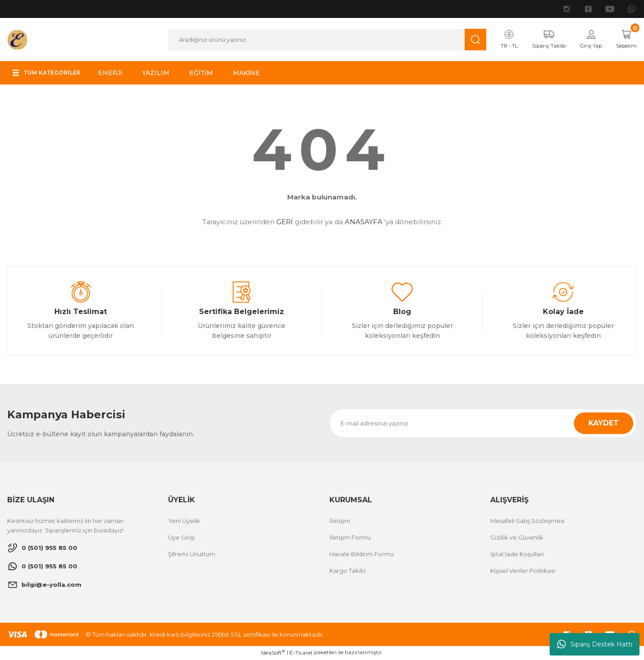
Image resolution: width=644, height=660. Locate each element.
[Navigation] (52, 74)
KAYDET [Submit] (604, 424)
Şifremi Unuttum (192, 555)
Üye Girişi (181, 538)
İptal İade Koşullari (517, 555)
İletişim (340, 522)
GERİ (285, 223)
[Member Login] (584, 40)
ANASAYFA (364, 223)
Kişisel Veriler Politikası (523, 571)
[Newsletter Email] (483, 424)
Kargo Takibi (348, 571)
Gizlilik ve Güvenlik (517, 538)
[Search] (320, 40)
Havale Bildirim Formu (362, 555)
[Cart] (624, 40)
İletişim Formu (350, 538)
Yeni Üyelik (184, 522)
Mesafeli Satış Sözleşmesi (527, 522)
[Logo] (17, 39)
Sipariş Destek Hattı (595, 644)
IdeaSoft (273, 653)
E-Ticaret (301, 653)
